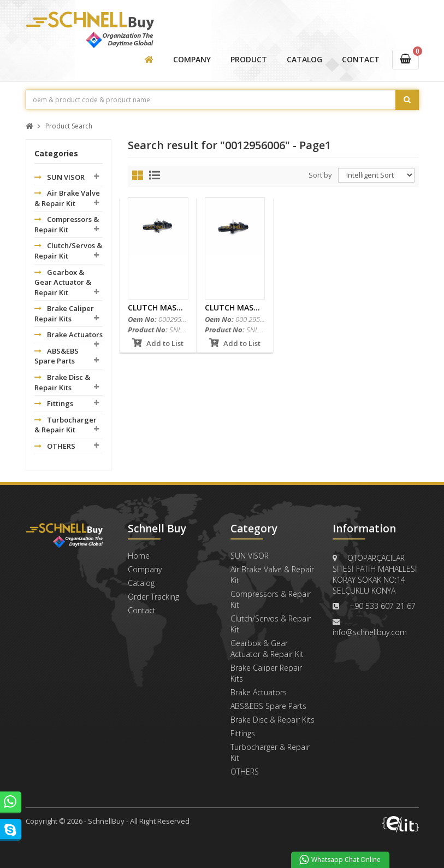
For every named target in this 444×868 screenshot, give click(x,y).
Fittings (54, 403)
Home (139, 556)
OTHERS (55, 446)
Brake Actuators (69, 335)
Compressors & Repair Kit (67, 224)
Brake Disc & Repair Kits (62, 382)
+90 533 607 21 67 (383, 606)
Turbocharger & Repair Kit (66, 425)
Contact (142, 610)
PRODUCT (249, 59)
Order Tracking (153, 597)
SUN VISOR (60, 177)
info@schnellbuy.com (370, 632)
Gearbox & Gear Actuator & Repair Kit (63, 282)
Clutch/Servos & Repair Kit (68, 251)
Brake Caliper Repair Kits (64, 313)
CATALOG (304, 59)
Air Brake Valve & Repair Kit (67, 198)
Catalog (141, 583)
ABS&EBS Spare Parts (57, 356)
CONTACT (361, 59)
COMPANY (192, 59)
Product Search (69, 127)
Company (145, 569)
